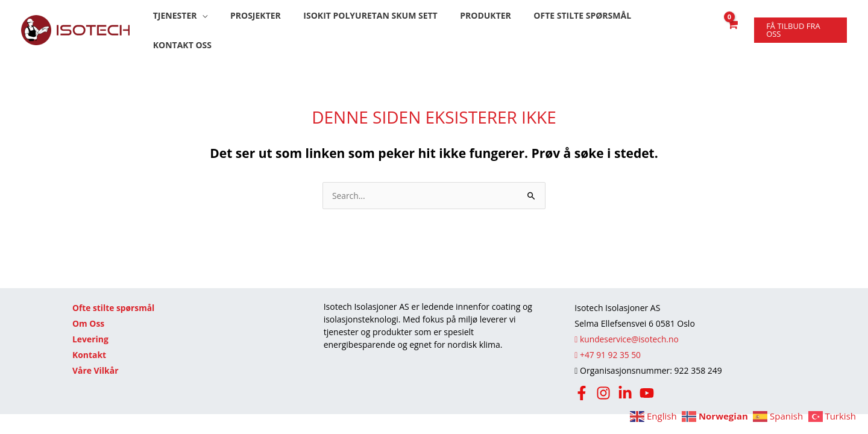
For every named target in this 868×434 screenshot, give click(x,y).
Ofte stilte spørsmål (114, 294)
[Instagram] (603, 380)
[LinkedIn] (625, 380)
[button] (190, 24)
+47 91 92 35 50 (608, 341)
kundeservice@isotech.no (627, 326)
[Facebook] (582, 380)
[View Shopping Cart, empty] (731, 24)
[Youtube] (647, 380)
